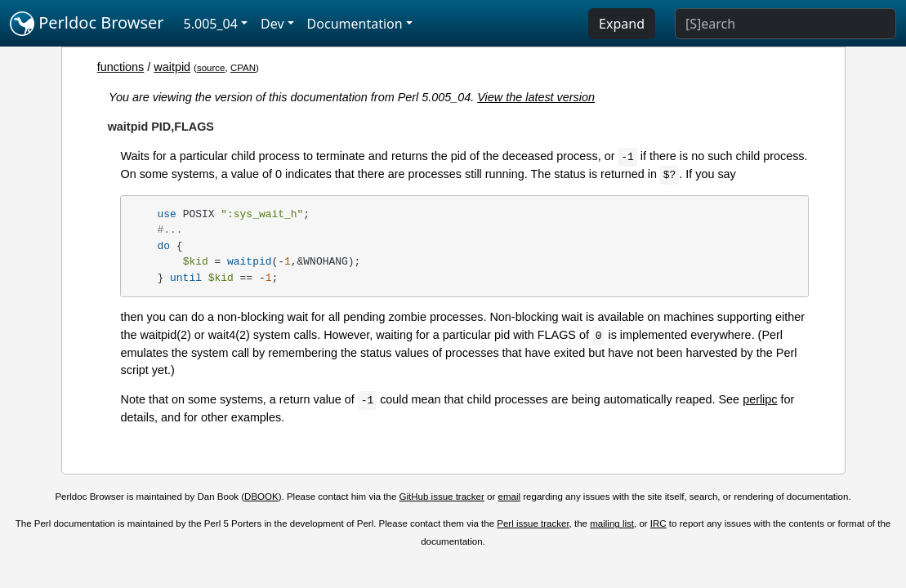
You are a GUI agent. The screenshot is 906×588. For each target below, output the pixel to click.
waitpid (172, 67)
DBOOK (261, 497)
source (211, 68)
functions (121, 67)
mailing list (612, 523)
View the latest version (536, 97)
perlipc (760, 399)
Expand (622, 24)
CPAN (243, 68)
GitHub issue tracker (442, 497)
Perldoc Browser (87, 24)
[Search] (785, 24)
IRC (658, 523)
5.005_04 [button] (211, 24)
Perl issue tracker (533, 523)
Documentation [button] (355, 24)
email (510, 497)
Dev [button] (272, 24)
